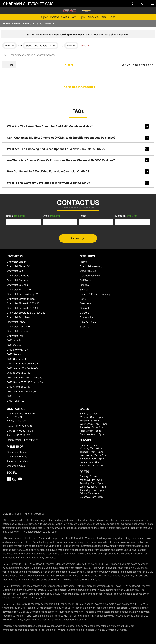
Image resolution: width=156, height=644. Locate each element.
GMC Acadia (14, 340)
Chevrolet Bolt (15, 271)
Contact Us (86, 308)
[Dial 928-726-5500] (143, 4)
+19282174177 (30, 440)
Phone (82, 216)
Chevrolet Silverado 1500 (21, 299)
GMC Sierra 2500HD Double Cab (26, 382)
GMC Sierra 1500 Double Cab (23, 368)
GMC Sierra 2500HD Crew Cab (25, 377)
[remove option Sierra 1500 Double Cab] (41, 45)
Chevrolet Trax (15, 336)
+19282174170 (22, 435)
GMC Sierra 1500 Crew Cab (22, 364)
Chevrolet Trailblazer (19, 326)
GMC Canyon (14, 345)
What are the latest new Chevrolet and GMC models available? (78, 126)
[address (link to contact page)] (133, 4)
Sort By (126, 65)
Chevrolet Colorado (18, 276)
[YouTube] (20, 479)
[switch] (152, 4)
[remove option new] (71, 45)
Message (127, 216)
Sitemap (84, 326)
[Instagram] (14, 479)
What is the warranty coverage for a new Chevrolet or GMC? (78, 183)
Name (16, 216)
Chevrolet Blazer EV (18, 266)
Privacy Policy (88, 322)
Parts (83, 299)
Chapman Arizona (17, 457)
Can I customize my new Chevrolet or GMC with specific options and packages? (78, 138)
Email (52, 216)
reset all (84, 45)
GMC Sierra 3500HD (19, 387)
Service (84, 289)
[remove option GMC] (10, 45)
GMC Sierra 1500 (16, 359)
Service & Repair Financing (95, 294)
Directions (86, 303)
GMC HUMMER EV (17, 350)
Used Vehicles (88, 271)
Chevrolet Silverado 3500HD (23, 308)
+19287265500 (23, 426)
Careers (84, 313)
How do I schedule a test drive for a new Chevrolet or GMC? (78, 172)
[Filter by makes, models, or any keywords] (78, 55)
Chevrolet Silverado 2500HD (23, 303)
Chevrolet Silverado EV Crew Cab (26, 313)
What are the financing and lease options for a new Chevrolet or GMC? (78, 149)
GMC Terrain (14, 396)
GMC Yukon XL (15, 401)
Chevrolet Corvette (18, 280)
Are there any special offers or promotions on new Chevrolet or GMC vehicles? (78, 160)
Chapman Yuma (16, 466)
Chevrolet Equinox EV (19, 289)
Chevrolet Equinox (17, 285)
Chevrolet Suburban (18, 317)
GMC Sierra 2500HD (19, 373)
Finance (84, 285)
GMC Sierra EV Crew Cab (21, 391)
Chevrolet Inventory (91, 266)
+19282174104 (25, 431)
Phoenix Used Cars (18, 461)
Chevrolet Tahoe (16, 322)
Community (86, 317)
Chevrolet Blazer (16, 262)
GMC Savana (14, 354)
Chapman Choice (17, 452)
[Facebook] (9, 479)
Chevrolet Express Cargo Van (24, 294)
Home (7, 23)
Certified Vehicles (90, 276)
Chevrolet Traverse (18, 331)
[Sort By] (142, 65)
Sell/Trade (86, 280)
